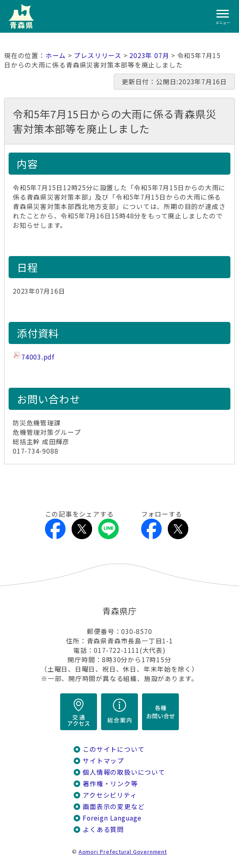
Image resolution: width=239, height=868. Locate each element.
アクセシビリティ (110, 795)
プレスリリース (98, 55)
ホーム (56, 55)
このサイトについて (114, 749)
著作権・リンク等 (110, 784)
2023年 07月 (149, 55)
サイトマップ (103, 761)
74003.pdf (38, 357)
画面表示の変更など (114, 806)
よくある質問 (103, 829)
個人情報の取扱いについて (124, 772)
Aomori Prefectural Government (123, 851)
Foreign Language (112, 818)
